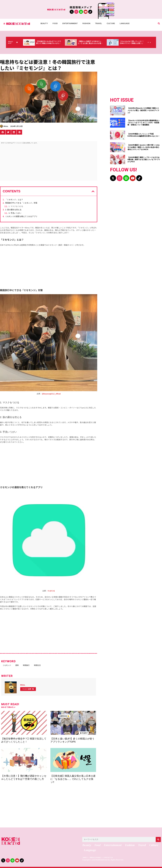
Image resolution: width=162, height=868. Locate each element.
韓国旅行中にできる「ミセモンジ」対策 (21, 203)
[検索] (158, 839)
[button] (159, 24)
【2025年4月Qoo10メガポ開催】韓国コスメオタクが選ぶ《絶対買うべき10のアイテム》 (143, 110)
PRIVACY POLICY (97, 858)
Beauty (44, 23)
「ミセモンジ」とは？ (14, 200)
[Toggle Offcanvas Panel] (4, 24)
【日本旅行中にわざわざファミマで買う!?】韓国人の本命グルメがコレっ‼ (52, 44)
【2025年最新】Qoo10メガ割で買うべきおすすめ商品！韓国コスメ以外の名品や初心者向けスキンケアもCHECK (144, 147)
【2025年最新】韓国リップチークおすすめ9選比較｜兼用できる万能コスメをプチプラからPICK (144, 159)
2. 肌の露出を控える (13, 210)
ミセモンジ (7, 665)
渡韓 (19, 665)
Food (55, 23)
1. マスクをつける (16, 206)
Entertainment (70, 23)
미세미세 (51, 591)
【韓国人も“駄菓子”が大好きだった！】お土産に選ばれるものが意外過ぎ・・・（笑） (92, 44)
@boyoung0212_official (51, 394)
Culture (111, 23)
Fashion (86, 23)
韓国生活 (42, 665)
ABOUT (85, 858)
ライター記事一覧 (28, 689)
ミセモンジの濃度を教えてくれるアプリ (21, 216)
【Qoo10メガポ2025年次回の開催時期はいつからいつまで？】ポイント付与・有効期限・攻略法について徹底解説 (144, 123)
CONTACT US (111, 858)
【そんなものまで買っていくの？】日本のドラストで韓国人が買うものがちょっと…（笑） (132, 44)
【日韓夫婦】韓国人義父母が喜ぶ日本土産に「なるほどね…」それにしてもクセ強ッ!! (73, 778)
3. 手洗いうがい (15, 213)
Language (125, 23)
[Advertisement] (49, 163)
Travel (99, 23)
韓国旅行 (30, 665)
